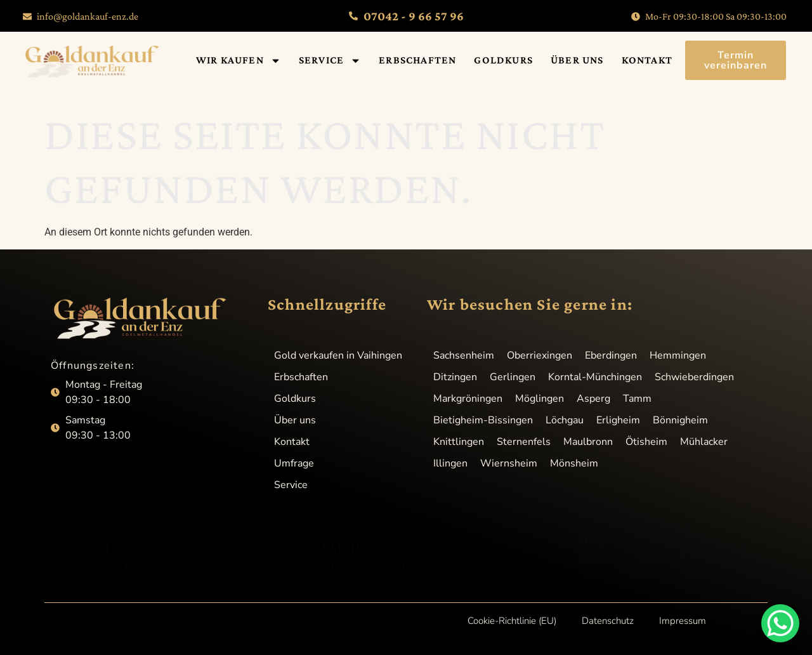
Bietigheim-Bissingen (483, 420)
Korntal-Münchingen (595, 377)
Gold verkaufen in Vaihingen (338, 355)
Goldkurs (503, 60)
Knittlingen (459, 442)
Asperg (593, 399)
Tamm (637, 399)
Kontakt (647, 60)
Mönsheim (574, 463)
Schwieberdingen (694, 377)
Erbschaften (417, 60)
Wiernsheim (509, 463)
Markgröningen (468, 399)
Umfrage (294, 463)
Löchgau (565, 420)
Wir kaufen (239, 61)
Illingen (450, 463)
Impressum (683, 621)
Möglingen (540, 399)
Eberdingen (611, 355)
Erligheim (618, 420)
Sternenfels (524, 442)
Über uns (577, 60)
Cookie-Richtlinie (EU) (512, 621)
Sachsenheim (464, 355)
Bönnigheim (680, 420)
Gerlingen (513, 377)
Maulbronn (588, 442)
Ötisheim (646, 442)
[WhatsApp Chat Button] (780, 623)
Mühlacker (704, 442)
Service (330, 61)
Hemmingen (678, 355)
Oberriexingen (540, 355)
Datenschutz (608, 621)
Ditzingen (455, 377)
